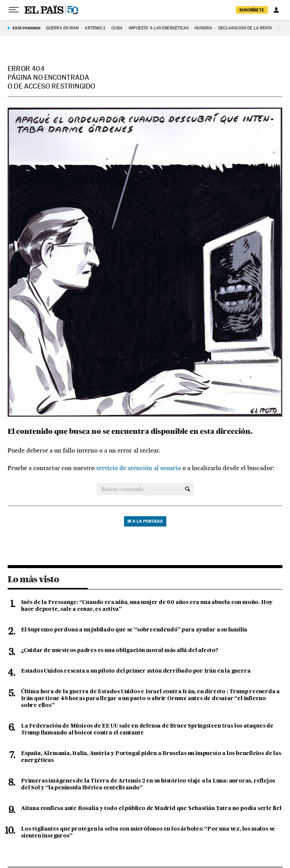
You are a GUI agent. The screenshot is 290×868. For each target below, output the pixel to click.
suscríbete (252, 10)
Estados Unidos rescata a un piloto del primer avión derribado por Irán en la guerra (136, 671)
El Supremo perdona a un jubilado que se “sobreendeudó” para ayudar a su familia (134, 630)
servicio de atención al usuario (139, 468)
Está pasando (27, 28)
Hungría (203, 28)
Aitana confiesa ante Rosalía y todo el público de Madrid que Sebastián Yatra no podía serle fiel (151, 808)
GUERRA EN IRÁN (62, 28)
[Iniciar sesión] (276, 10)
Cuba (117, 28)
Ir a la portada (145, 521)
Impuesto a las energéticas (159, 28)
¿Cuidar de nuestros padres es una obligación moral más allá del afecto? (120, 651)
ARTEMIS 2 (95, 28)
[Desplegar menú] (14, 10)
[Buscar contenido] (188, 489)
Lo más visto (33, 579)
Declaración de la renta (245, 28)
